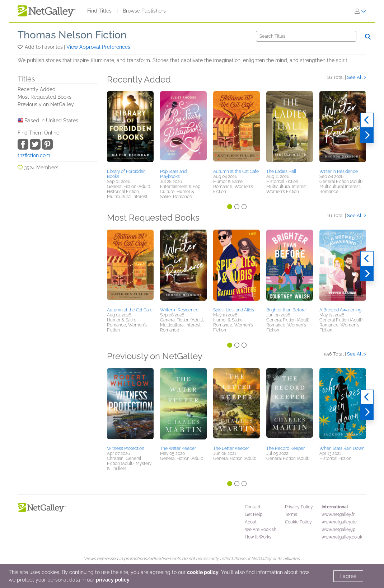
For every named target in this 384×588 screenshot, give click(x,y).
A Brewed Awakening (340, 310)
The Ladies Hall (281, 171)
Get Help (254, 514)
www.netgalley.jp (338, 530)
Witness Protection (126, 448)
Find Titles (99, 11)
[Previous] (367, 120)
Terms (291, 514)
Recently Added (37, 89)
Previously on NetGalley (46, 104)
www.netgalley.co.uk (342, 537)
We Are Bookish (261, 530)
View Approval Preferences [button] (98, 47)
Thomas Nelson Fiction (72, 35)
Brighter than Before (286, 310)
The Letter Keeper (231, 448)
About (251, 522)
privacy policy (113, 580)
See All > (357, 77)
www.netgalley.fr (338, 514)
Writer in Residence (339, 171)
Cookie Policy (298, 522)
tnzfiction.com (34, 155)
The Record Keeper (285, 448)
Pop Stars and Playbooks (173, 174)
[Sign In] (360, 11)
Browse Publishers (144, 11)
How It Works (258, 537)
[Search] (306, 36)
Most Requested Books (45, 97)
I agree (348, 576)
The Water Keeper (178, 448)
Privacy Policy (299, 507)
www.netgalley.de (339, 522)
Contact (253, 507)
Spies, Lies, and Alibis (234, 310)
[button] (21, 47)
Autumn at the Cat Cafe (236, 171)
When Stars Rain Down (342, 448)
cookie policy (203, 572)
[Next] (367, 135)
